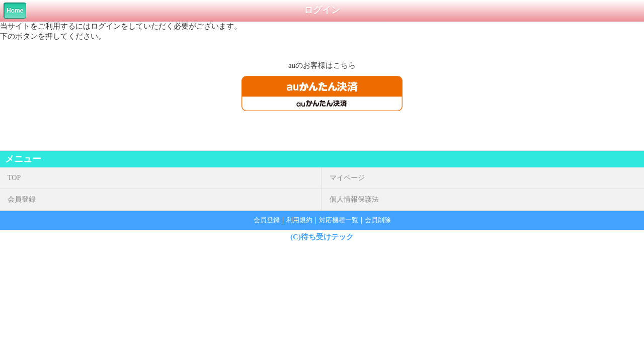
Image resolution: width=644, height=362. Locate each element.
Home (15, 11)
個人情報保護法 (354, 199)
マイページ (347, 178)
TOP (14, 178)
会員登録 (22, 199)
